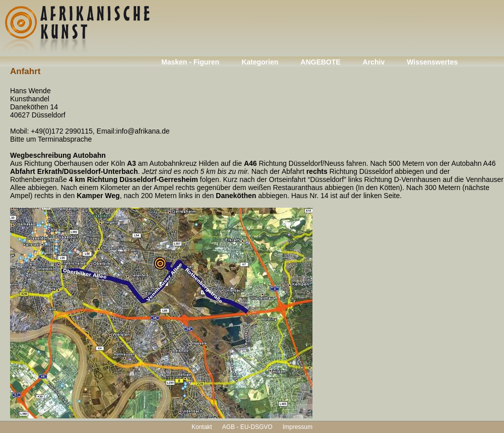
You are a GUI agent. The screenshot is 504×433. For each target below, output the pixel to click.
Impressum (298, 427)
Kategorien (260, 62)
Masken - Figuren (190, 62)
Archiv (374, 62)
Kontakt (202, 427)
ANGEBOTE (320, 62)
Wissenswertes (432, 62)
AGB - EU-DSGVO (247, 427)
